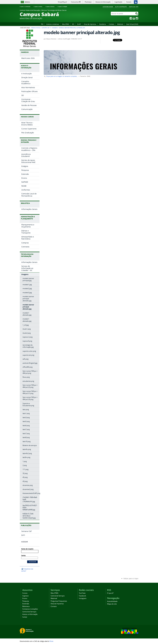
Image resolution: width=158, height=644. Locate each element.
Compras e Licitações (30, 609)
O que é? (110, 593)
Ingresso (25, 596)
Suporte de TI (46, 28)
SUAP (79, 24)
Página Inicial (36, 28)
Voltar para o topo (131, 578)
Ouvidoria (102, 24)
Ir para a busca (51, 7)
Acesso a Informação (30, 614)
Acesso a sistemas (53, 24)
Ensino (25, 598)
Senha (23, 556)
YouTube (134, 18)
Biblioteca (26, 606)
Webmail (120, 24)
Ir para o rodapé (63, 7)
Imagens (55, 28)
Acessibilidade (108, 7)
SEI (73, 24)
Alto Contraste (121, 7)
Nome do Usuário (27, 549)
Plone (51, 641)
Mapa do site (134, 7)
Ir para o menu (39, 7)
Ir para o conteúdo (26, 7)
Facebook (131, 18)
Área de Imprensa (57, 604)
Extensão (26, 604)
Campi (25, 617)
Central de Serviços (29, 612)
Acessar (24, 542)
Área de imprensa (90, 24)
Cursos (25, 593)
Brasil (28, 2)
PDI (42, 24)
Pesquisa (26, 601)
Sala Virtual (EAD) (132, 24)
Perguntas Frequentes (59, 601)
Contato (111, 24)
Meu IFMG (65, 24)
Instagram (137, 18)
